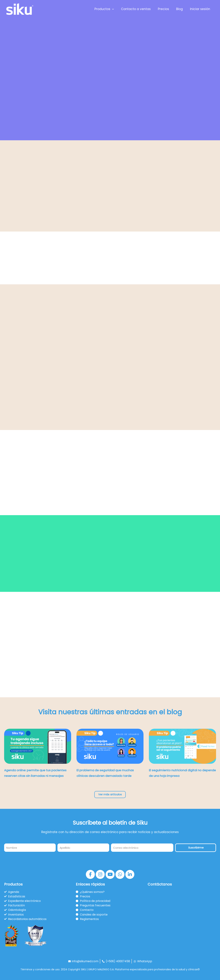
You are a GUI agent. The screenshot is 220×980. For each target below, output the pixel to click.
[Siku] (20, 9)
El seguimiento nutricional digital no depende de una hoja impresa (182, 776)
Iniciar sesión (201, 9)
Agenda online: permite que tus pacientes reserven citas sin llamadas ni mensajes (36, 776)
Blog (181, 9)
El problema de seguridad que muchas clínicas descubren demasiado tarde (107, 776)
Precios (166, 9)
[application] (117, 9)
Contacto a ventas (140, 9)
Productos (109, 9)
